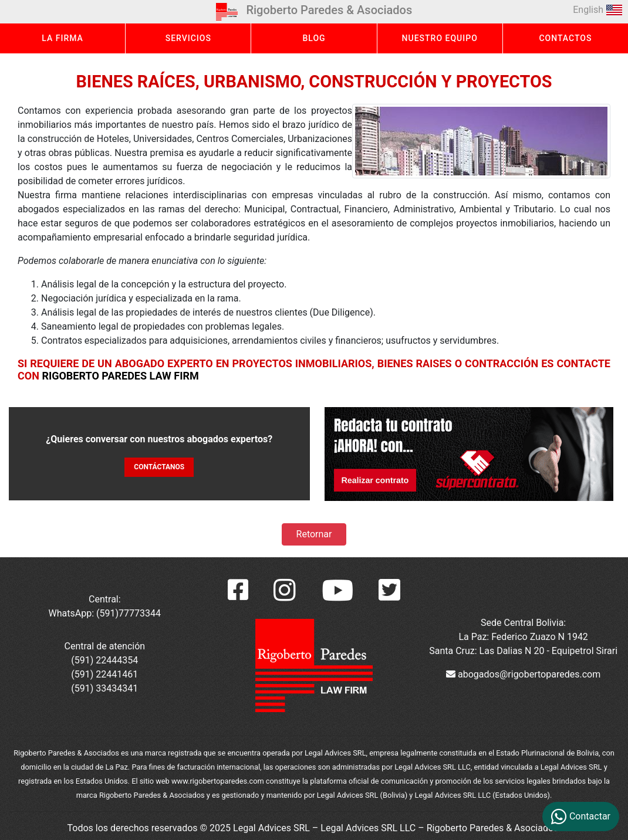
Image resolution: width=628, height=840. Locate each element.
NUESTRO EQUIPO (440, 38)
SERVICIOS (188, 38)
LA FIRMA (63, 38)
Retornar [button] (314, 534)
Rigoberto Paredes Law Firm (120, 376)
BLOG (314, 38)
